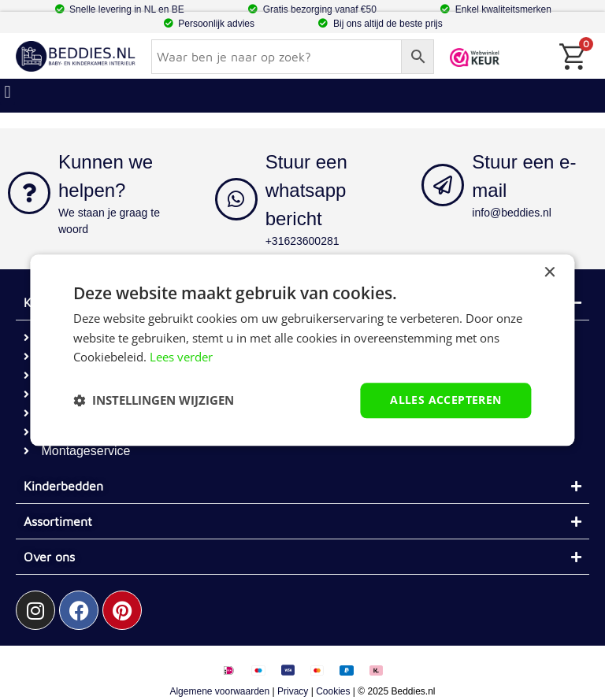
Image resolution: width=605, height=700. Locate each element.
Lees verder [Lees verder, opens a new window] (181, 357)
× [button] (549, 273)
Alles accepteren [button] (445, 400)
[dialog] (302, 350)
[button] (154, 401)
